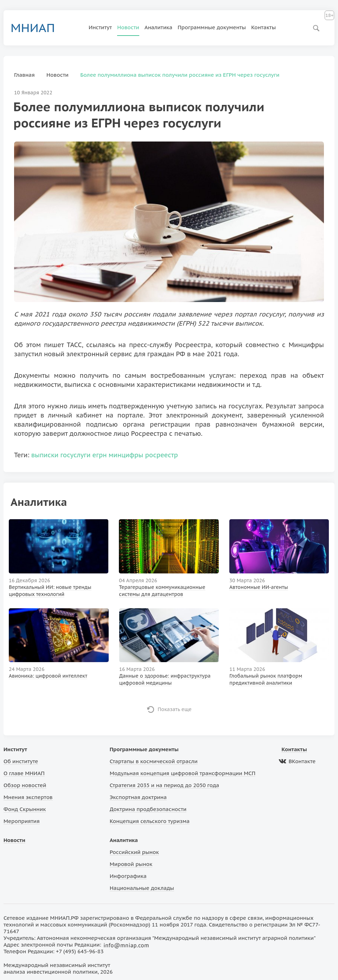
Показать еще (175, 709)
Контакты (263, 27)
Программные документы (212, 27)
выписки (45, 455)
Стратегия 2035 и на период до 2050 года (164, 785)
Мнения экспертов (28, 797)
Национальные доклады (142, 888)
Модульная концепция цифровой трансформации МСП (183, 773)
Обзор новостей (25, 785)
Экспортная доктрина (138, 797)
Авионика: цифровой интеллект (48, 676)
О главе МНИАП (24, 773)
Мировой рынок (131, 864)
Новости (128, 27)
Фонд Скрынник (25, 809)
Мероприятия (22, 821)
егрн (100, 455)
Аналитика (158, 27)
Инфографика (128, 876)
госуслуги (75, 455)
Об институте (21, 761)
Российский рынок (134, 852)
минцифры (126, 455)
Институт (100, 27)
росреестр (161, 455)
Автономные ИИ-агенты (259, 587)
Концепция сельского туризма (150, 821)
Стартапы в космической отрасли (154, 761)
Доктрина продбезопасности (148, 809)
